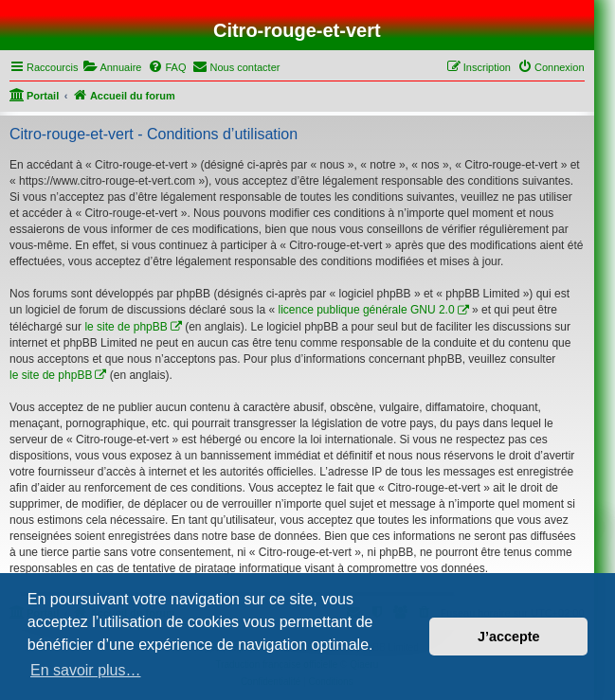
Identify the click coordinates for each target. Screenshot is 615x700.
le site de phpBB (126, 327)
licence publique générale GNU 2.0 (367, 310)
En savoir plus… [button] (86, 670)
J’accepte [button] (509, 637)
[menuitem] (112, 67)
